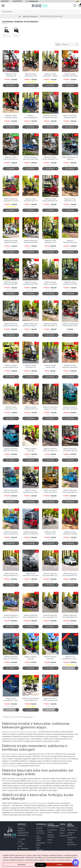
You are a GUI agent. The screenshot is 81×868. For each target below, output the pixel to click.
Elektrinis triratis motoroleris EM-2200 (70, 533)
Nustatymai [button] (21, 865)
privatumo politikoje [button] (65, 860)
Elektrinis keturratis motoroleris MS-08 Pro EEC (50, 117)
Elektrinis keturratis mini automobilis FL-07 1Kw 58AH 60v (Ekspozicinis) (50, 616)
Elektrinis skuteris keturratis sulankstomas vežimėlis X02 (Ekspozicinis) (31, 658)
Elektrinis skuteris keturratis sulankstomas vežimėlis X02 (50, 658)
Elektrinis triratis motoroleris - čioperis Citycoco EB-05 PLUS (50, 75)
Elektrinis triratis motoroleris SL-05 (70, 200)
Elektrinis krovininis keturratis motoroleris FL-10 (11, 450)
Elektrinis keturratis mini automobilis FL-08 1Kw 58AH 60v (50, 575)
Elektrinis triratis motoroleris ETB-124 (31, 408)
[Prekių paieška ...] (78, 11)
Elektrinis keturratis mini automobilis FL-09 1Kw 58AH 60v (11, 616)
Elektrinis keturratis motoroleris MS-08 (70, 117)
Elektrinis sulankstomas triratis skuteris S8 (31, 699)
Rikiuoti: (58, 44)
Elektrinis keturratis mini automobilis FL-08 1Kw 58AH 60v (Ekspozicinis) (11, 575)
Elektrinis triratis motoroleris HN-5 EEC (70, 283)
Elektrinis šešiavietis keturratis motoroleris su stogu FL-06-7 (11, 491)
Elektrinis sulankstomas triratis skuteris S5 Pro (70, 325)
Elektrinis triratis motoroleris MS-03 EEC (70, 75)
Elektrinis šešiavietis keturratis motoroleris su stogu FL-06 (11, 658)
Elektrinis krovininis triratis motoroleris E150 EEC (50, 491)
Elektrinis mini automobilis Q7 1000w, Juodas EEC (70, 658)
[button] (11, 85)
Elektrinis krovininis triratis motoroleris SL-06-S (11, 325)
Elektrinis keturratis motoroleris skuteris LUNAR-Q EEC (11, 242)
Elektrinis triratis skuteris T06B (50, 366)
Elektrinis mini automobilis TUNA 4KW (31, 575)
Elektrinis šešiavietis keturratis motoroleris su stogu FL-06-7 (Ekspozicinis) (31, 533)
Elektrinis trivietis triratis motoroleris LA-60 (50, 158)
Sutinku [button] (60, 865)
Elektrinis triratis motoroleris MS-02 (11, 117)
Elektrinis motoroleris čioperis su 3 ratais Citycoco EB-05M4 (50, 408)
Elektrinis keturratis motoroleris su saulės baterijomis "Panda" (11, 200)
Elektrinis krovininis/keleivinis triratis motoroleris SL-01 (31, 117)
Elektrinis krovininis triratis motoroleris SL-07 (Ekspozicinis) (70, 491)
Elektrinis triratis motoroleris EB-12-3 (31, 200)
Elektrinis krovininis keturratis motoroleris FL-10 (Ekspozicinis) (70, 408)
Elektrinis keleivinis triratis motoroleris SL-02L (50, 450)
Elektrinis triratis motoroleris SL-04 (31, 75)
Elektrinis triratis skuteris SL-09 (50, 533)
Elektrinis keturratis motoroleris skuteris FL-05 (31, 325)
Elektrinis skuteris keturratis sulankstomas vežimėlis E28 (31, 450)
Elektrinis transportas (30, 16)
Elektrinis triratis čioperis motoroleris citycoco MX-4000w (50, 283)
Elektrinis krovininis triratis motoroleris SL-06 (50, 325)
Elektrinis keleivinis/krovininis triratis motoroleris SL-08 (70, 242)
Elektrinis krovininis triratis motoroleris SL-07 (11, 533)
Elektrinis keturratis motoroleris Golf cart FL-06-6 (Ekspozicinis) (70, 450)
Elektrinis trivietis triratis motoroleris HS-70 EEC (50, 200)
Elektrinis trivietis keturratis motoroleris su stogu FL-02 (70, 366)
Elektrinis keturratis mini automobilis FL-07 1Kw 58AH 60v (70, 616)
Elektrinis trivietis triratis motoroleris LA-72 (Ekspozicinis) (11, 366)
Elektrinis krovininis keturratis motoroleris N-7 (31, 158)
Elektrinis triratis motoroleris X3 (11, 75)
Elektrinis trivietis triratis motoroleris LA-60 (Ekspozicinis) (11, 158)
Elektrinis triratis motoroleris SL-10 (50, 241)
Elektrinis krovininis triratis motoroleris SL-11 (50, 699)
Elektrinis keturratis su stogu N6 (70, 158)
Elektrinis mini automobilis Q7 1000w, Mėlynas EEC (11, 699)
